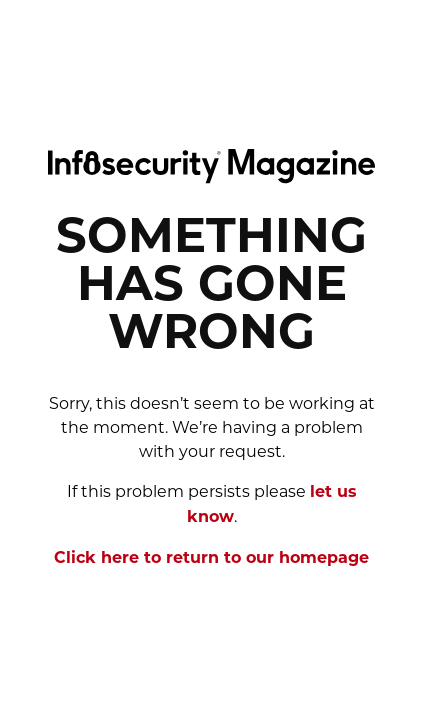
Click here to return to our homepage (211, 559)
